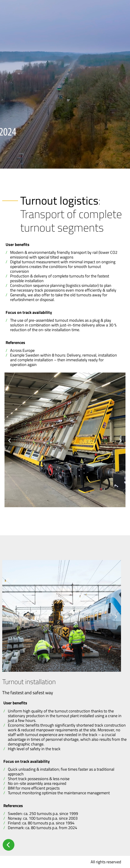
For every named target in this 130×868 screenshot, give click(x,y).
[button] (10, 441)
